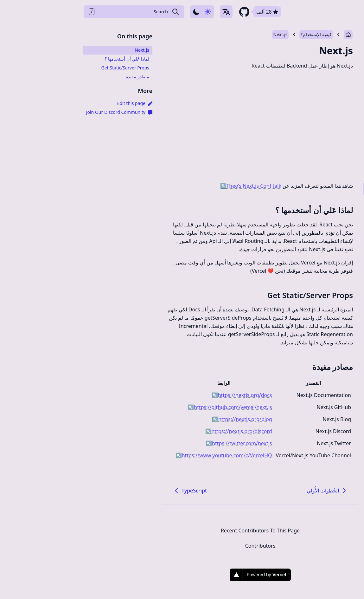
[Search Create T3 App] (56, 12)
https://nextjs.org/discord (160, 431)
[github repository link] (181, 12)
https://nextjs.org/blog (164, 419)
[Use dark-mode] (124, 12)
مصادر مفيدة (254, 367)
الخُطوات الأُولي (249, 491)
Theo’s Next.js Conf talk (173, 186)
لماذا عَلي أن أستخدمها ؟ (236, 210)
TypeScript (112, 491)
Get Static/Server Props (232, 295)
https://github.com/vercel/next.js (151, 407)
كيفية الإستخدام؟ (238, 34)
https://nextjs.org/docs (164, 395)
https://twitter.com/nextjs (160, 443)
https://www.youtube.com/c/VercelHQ (146, 455)
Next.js (202, 34)
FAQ (299, 12)
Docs (320, 12)
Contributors (182, 546)
